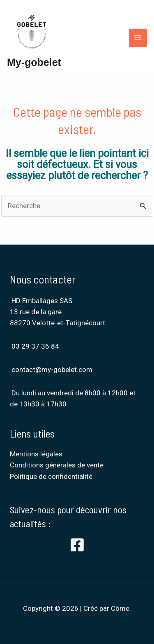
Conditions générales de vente (57, 465)
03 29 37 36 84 (35, 346)
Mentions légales (36, 454)
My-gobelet (34, 62)
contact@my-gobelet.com (52, 370)
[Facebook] (77, 545)
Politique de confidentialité (51, 476)
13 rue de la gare (37, 312)
